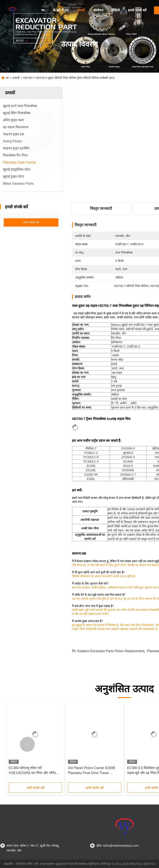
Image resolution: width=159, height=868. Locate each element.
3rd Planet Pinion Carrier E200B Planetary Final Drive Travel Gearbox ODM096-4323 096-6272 (93, 771)
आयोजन (98, 10)
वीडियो (116, 10)
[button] (27, 744)
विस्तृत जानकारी (101, 209)
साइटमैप (8, 864)
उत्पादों (81, 10)
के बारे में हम (61, 10)
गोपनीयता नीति (24, 864)
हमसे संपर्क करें (137, 10)
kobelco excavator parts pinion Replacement (111, 651)
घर (43, 10)
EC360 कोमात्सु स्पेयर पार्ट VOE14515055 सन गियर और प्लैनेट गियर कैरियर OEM (32, 771)
